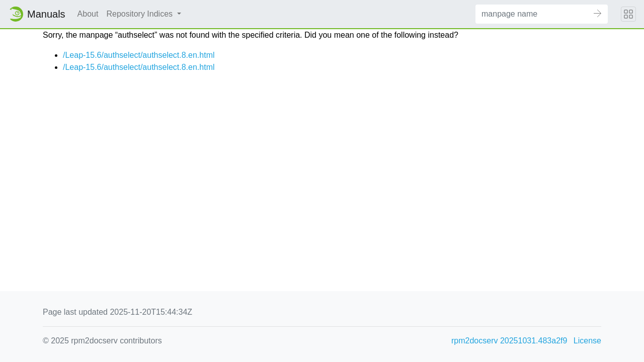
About (88, 14)
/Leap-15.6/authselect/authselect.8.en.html (139, 55)
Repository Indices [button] (140, 14)
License (587, 341)
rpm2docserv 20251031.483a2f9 (509, 341)
